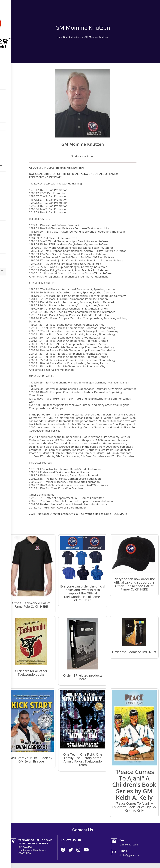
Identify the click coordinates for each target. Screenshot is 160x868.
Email (123, 851)
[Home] (59, 37)
